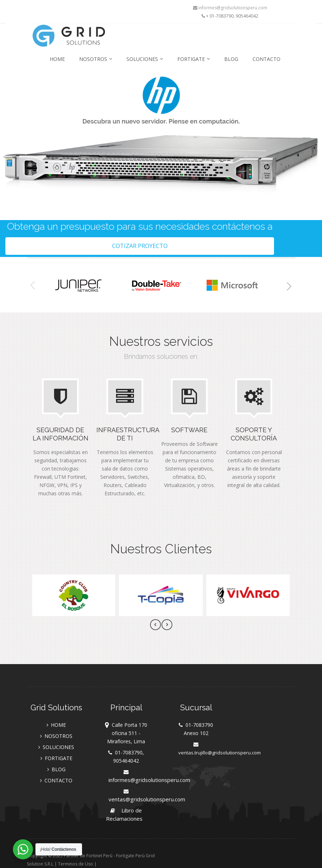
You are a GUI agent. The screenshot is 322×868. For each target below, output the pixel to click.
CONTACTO (266, 59)
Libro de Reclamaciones (124, 814)
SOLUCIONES (145, 59)
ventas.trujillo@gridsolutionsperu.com (220, 753)
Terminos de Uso (76, 864)
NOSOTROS (96, 59)
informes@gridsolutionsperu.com (230, 8)
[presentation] (155, 626)
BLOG (231, 59)
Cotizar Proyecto (140, 246)
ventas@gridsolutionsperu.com (147, 799)
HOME (57, 59)
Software (189, 430)
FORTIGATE (194, 59)
